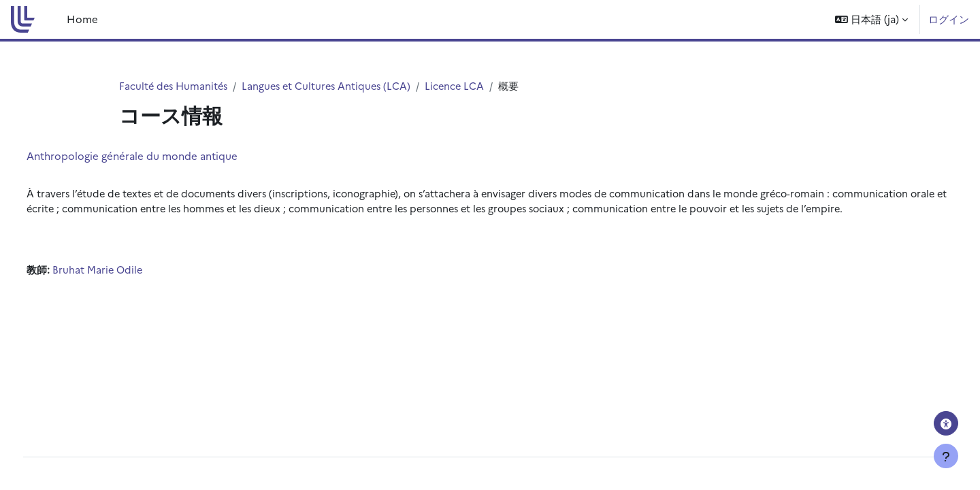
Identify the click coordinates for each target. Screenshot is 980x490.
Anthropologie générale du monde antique (157, 156)
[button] (871, 19)
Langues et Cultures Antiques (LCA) (332, 86)
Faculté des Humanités (175, 86)
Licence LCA (464, 86)
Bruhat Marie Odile (124, 288)
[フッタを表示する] (946, 456)
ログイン (949, 19)
